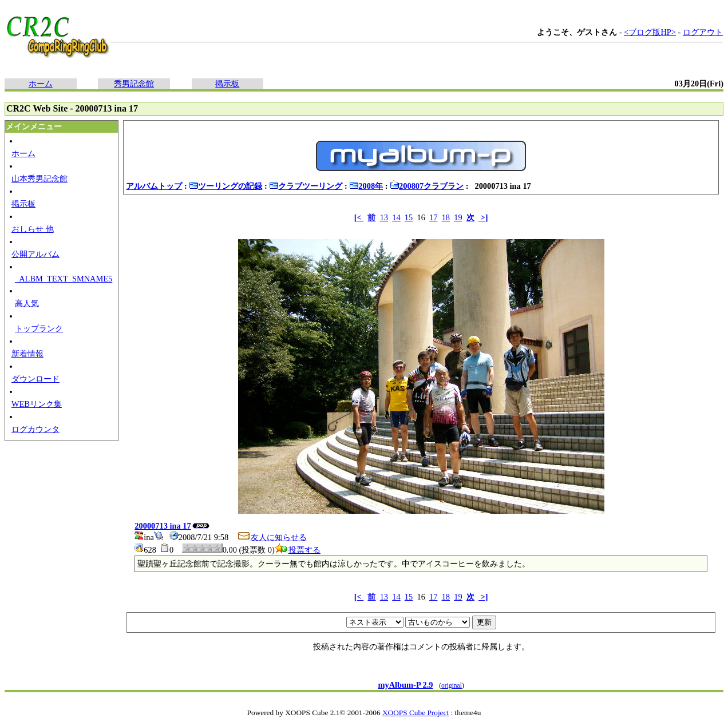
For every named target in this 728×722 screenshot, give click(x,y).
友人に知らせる (272, 537)
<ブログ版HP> (650, 32)
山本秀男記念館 (39, 178)
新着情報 (27, 354)
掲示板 (227, 84)
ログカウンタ (35, 429)
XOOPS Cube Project (416, 713)
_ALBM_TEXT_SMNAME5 (64, 279)
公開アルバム (35, 254)
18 (446, 217)
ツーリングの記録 (225, 186)
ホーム (41, 84)
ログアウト (703, 32)
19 (458, 217)
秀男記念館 (134, 84)
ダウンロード (35, 379)
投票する (298, 550)
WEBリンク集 (37, 404)
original (452, 685)
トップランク (39, 328)
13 (384, 217)
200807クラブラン (427, 186)
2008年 (366, 186)
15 (409, 217)
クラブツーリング (306, 186)
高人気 (27, 303)
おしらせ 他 (33, 229)
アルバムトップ (154, 186)
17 (433, 217)
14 (396, 217)
